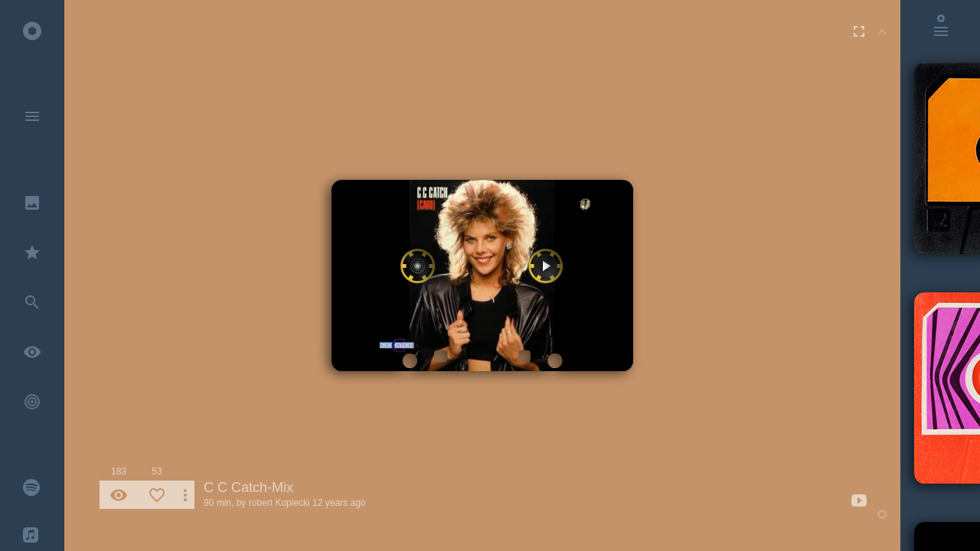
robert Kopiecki (279, 503)
